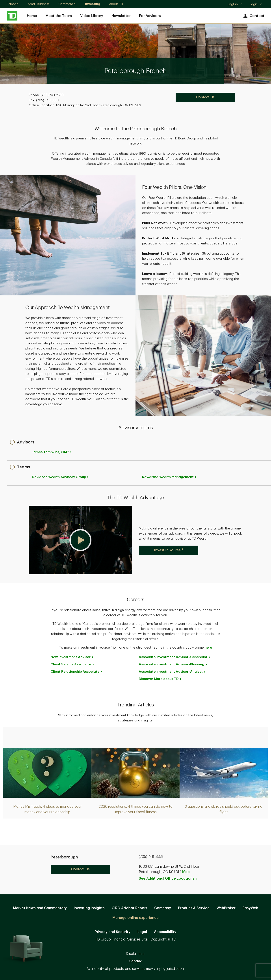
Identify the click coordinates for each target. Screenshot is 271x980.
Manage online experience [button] (135, 918)
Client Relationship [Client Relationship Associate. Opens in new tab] (77, 672)
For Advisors (150, 16)
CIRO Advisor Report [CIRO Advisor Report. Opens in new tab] (129, 908)
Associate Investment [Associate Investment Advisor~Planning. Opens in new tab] (173, 664)
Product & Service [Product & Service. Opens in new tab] (194, 908)
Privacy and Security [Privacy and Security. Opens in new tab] (113, 932)
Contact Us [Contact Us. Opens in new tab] (205, 97)
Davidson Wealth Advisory (61, 477)
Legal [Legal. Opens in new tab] (142, 932)
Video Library (92, 16)
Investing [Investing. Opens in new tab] (93, 4)
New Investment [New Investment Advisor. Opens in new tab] (72, 657)
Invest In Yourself (169, 550)
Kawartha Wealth (170, 477)
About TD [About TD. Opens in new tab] (116, 4)
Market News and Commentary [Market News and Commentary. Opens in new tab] (40, 908)
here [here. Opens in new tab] (208, 648)
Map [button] (186, 872)
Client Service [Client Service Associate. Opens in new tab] (72, 664)
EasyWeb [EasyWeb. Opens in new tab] (250, 908)
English (235, 5)
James (52, 452)
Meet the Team (59, 16)
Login (256, 4)
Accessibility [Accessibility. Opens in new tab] (165, 932)
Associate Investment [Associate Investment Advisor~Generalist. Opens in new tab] (175, 657)
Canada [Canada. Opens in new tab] (135, 961)
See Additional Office (168, 879)
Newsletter (121, 16)
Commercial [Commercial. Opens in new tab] (67, 4)
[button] (22, 442)
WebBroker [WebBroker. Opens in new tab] (226, 908)
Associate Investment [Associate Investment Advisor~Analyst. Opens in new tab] (172, 672)
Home (32, 16)
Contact (253, 16)
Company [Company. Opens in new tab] (163, 908)
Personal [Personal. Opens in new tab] (13, 4)
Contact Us (80, 869)
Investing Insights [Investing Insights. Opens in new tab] (89, 908)
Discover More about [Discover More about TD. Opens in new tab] (160, 679)
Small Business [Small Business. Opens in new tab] (39, 4)
